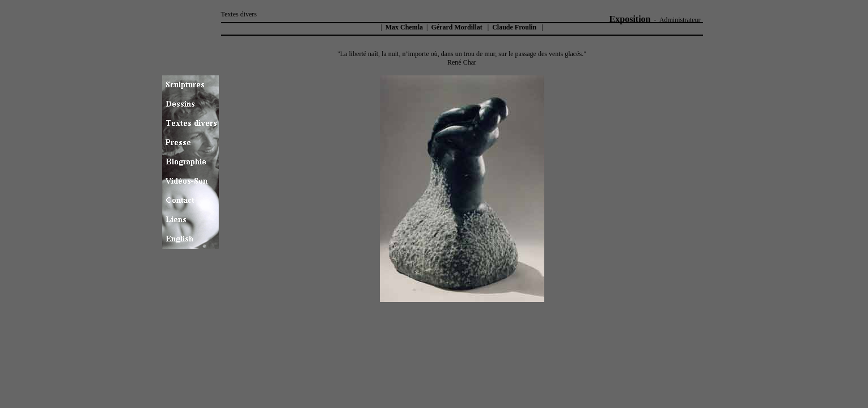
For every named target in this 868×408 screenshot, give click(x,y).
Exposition (630, 19)
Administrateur (680, 20)
